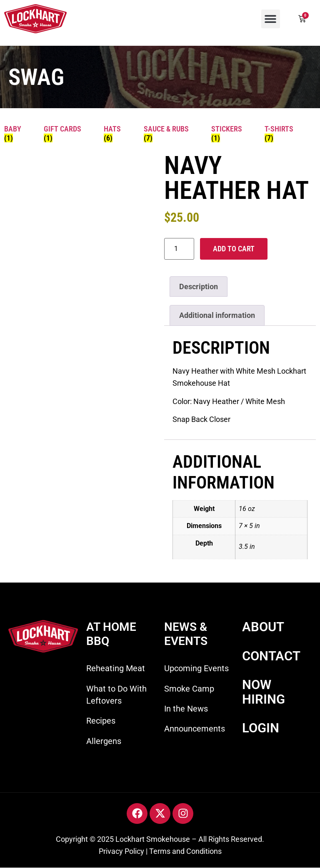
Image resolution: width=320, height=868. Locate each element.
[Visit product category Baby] (18, 134)
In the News (186, 709)
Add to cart (234, 249)
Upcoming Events (196, 668)
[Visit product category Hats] (117, 134)
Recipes (101, 721)
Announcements (195, 729)
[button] (271, 19)
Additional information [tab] (217, 315)
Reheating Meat (116, 668)
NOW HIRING (264, 692)
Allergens (104, 741)
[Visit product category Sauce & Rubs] (171, 134)
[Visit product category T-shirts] (284, 134)
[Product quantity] (179, 249)
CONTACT (271, 656)
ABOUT (263, 627)
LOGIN (261, 728)
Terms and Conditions (185, 851)
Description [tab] (199, 286)
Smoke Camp (189, 689)
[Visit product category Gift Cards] (67, 134)
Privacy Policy (121, 851)
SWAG (36, 77)
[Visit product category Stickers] (232, 134)
